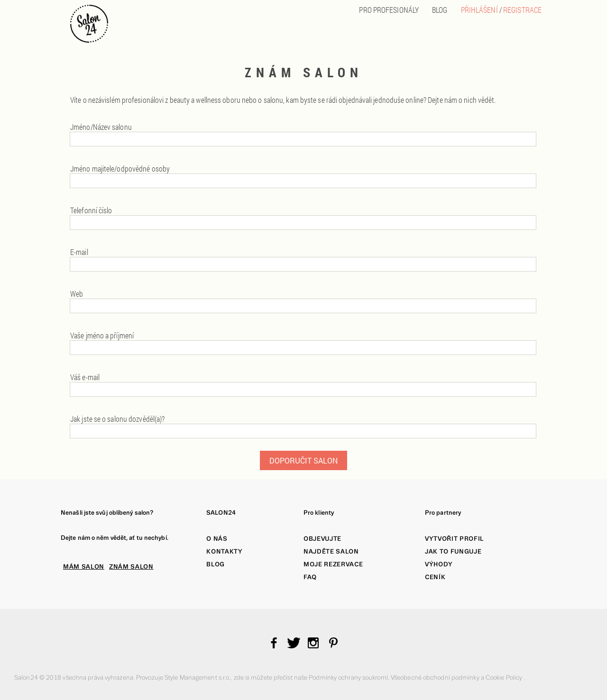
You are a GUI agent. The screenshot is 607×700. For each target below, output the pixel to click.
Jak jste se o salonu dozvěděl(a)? (117, 419)
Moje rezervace (333, 564)
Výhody (439, 564)
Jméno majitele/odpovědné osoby (120, 168)
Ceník (435, 577)
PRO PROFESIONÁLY (389, 10)
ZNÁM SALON (131, 567)
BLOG (440, 10)
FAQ (310, 577)
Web (77, 294)
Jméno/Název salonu (101, 127)
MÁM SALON (84, 567)
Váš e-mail (85, 377)
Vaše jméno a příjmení (102, 335)
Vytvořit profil (454, 539)
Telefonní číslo (91, 210)
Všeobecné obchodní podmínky (436, 677)
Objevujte (322, 539)
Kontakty (224, 551)
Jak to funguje (453, 551)
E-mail (79, 252)
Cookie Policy (505, 677)
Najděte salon (331, 551)
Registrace (522, 10)
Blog (216, 564)
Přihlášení (479, 10)
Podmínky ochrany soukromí (348, 677)
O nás (217, 539)
